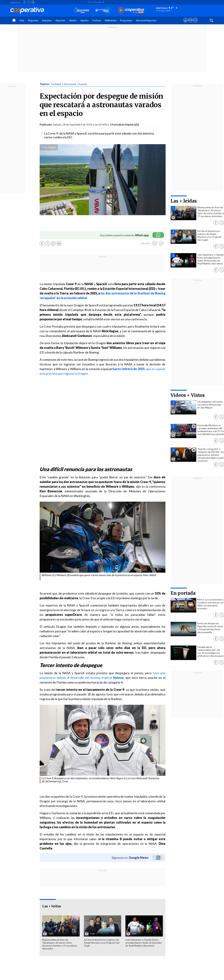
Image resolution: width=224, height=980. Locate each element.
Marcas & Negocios (146, 20)
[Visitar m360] (190, 23)
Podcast (97, 20)
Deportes (47, 20)
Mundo (73, 20)
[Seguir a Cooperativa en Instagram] (33, 2)
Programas (126, 20)
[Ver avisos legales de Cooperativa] (185, 23)
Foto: (45, 147)
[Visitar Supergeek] (195, 23)
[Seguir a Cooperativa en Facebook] (24, 2)
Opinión (84, 20)
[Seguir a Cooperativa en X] (29, 2)
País (22, 20)
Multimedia (110, 20)
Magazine (33, 20)
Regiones (60, 20)
